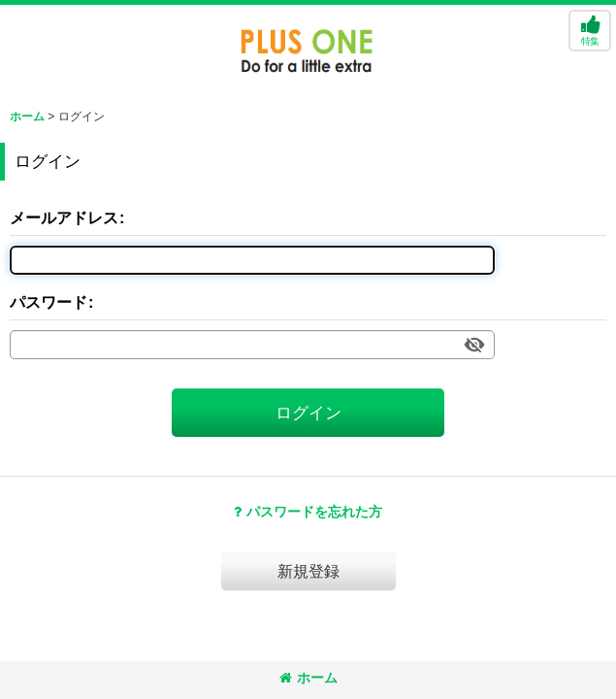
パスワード (49, 302)
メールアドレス (64, 217)
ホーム (308, 678)
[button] (590, 31)
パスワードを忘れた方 (308, 512)
